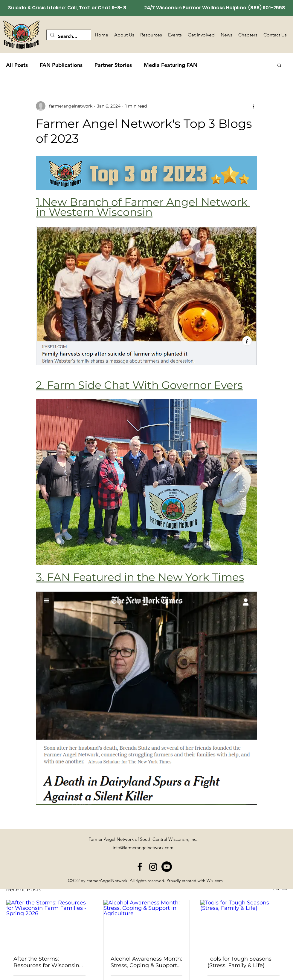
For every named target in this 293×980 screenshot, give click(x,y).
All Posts (17, 65)
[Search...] (68, 36)
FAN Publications (61, 65)
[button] (279, 65)
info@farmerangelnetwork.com (143, 848)
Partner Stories (113, 65)
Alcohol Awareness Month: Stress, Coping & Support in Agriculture (146, 962)
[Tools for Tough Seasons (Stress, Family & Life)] (244, 924)
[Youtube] (167, 867)
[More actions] (254, 106)
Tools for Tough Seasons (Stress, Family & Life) (239, 962)
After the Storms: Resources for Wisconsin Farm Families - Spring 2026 (46, 962)
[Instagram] (153, 867)
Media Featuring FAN (171, 65)
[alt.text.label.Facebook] (140, 867)
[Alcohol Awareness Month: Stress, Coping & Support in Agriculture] (147, 924)
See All (280, 889)
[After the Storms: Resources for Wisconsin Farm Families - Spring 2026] (49, 924)
